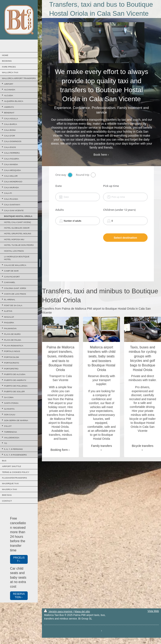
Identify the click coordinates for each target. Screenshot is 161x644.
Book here (100, 155)
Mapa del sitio (82, 612)
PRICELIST (19, 559)
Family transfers (101, 446)
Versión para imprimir (58, 612)
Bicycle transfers (143, 446)
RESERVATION (19, 596)
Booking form (59, 450)
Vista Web (153, 611)
